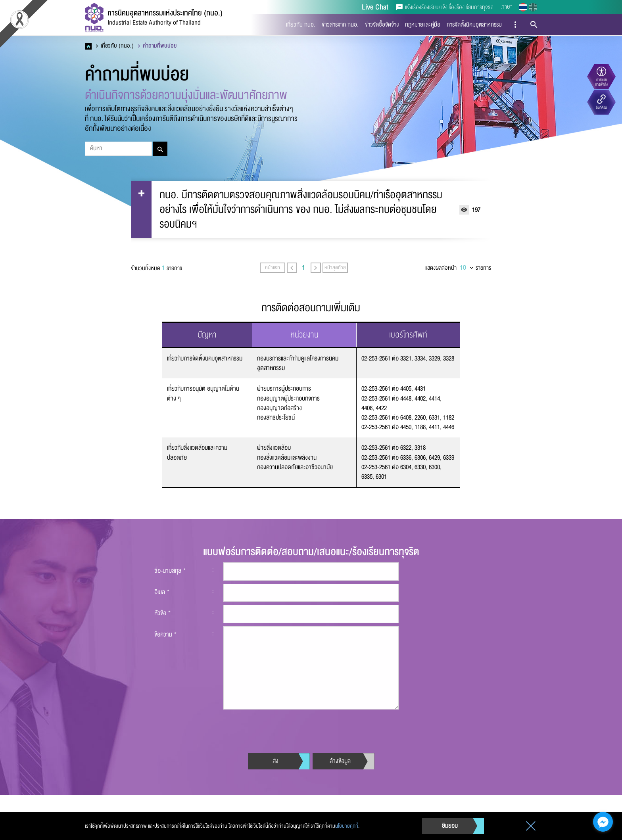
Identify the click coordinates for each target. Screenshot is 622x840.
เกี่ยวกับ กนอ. (301, 25)
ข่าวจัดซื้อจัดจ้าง (382, 25)
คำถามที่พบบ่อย (157, 46)
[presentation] (284, 763)
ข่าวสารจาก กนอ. (340, 25)
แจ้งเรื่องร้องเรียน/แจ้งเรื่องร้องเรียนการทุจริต (445, 7)
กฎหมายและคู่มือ (423, 25)
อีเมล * (162, 627)
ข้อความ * (166, 669)
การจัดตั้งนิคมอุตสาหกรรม (474, 25)
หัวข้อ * (163, 648)
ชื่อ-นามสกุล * (170, 606)
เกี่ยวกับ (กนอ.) (115, 46)
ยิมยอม (450, 826)
